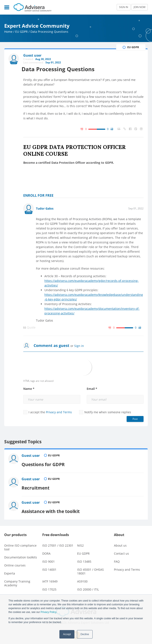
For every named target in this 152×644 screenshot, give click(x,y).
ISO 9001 (49, 558)
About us (120, 542)
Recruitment (36, 486)
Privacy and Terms (59, 412)
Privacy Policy (48, 612)
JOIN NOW (140, 7)
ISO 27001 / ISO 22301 (58, 542)
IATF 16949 (50, 578)
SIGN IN (124, 7)
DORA (46, 550)
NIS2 (80, 542)
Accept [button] (67, 634)
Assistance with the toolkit (51, 508)
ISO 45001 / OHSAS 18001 (90, 568)
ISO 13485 (84, 558)
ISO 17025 (49, 586)
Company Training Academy (17, 580)
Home (8, 32)
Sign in (79, 346)
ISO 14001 (49, 566)
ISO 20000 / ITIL (88, 586)
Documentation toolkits (21, 554)
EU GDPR (21, 32)
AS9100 (82, 578)
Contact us (121, 550)
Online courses (15, 562)
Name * (29, 389)
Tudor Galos (45, 209)
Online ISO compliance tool (20, 544)
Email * (92, 389)
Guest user (31, 456)
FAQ (117, 558)
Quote (29, 328)
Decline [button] (85, 634)
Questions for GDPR (44, 463)
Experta (10, 570)
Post (135, 419)
